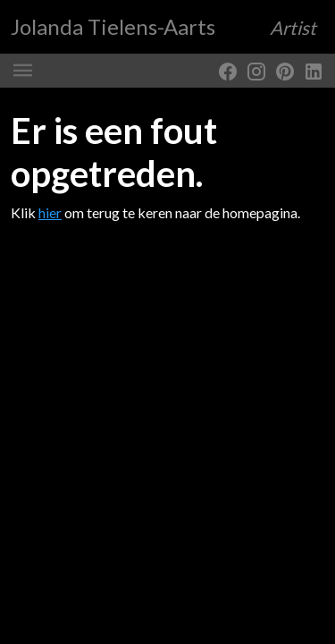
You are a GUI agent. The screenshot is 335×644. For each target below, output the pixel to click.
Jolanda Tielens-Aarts (163, 26)
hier (50, 212)
